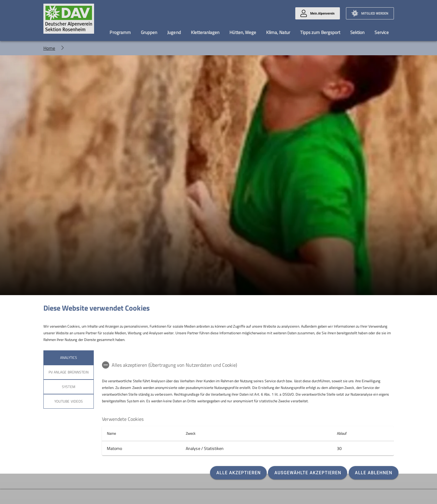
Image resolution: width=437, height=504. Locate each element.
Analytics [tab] (68, 358)
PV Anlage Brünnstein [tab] (69, 372)
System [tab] (68, 387)
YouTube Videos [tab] (69, 401)
